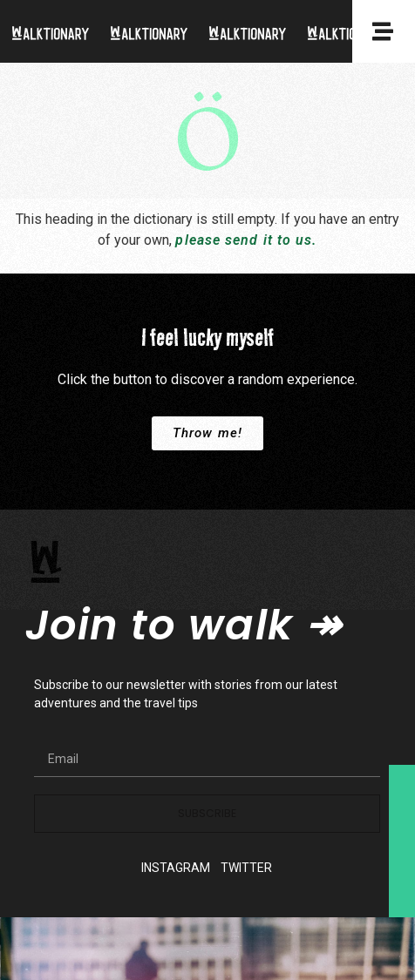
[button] (207, 433)
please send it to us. (246, 240)
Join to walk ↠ (183, 625)
